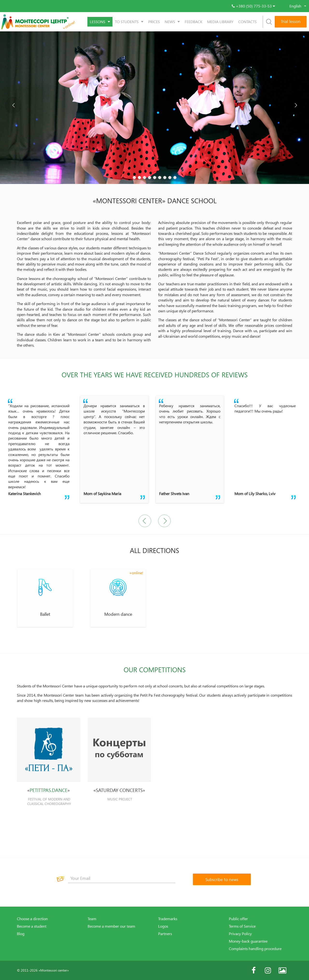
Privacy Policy (240, 934)
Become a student (32, 926)
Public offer (238, 919)
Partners (165, 934)
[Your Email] (122, 878)
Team (92, 919)
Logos (163, 926)
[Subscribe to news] (222, 879)
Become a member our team (111, 926)
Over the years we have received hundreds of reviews (155, 375)
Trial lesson (291, 21)
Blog (21, 934)
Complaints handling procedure (255, 949)
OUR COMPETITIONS (155, 670)
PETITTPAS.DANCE (49, 790)
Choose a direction (32, 919)
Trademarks (168, 919)
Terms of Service (242, 926)
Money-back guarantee (248, 941)
